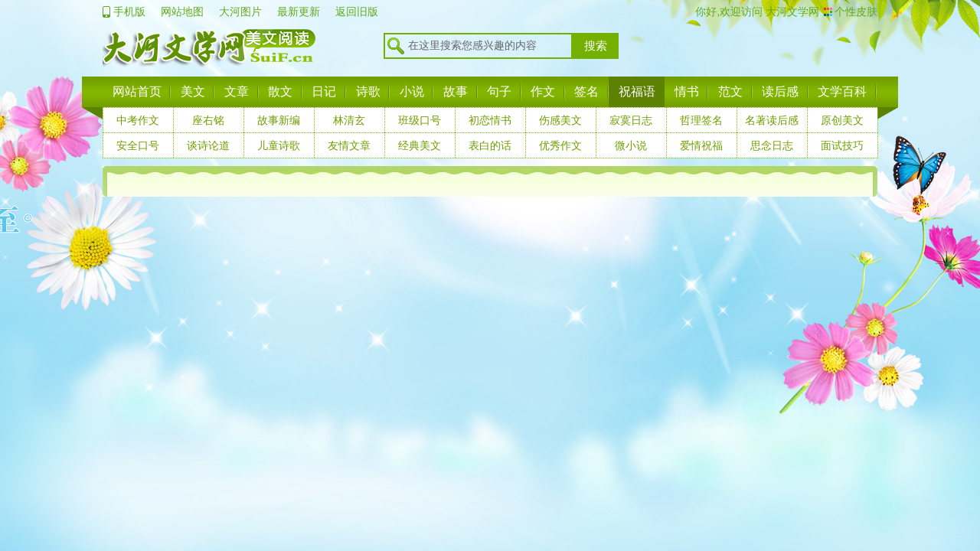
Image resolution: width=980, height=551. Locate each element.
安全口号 (138, 145)
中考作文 (138, 120)
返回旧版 (357, 11)
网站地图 (182, 11)
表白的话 (490, 145)
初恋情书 (490, 120)
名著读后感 (772, 120)
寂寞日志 (631, 120)
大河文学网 (791, 11)
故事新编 (279, 120)
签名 (586, 91)
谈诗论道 (208, 145)
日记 (324, 91)
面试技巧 (842, 145)
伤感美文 (560, 120)
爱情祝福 (701, 145)
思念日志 (772, 145)
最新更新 (299, 11)
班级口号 (420, 120)
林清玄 (349, 120)
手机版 (129, 11)
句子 (499, 91)
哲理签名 (701, 120)
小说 (412, 91)
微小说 (631, 145)
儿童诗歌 (279, 145)
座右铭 (208, 120)
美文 (193, 91)
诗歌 (368, 91)
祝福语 (637, 91)
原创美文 (842, 120)
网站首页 (137, 91)
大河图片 (240, 11)
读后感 (780, 91)
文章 (237, 91)
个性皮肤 (856, 11)
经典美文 (420, 145)
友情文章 (349, 145)
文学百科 (842, 91)
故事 (456, 91)
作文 (543, 91)
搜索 (596, 46)
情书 (687, 91)
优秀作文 (560, 145)
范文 (730, 91)
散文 (280, 91)
